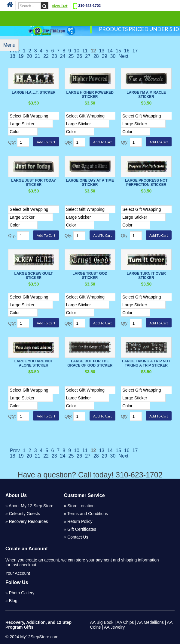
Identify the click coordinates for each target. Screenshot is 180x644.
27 (88, 56)
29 (105, 56)
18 (13, 56)
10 (77, 51)
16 (127, 51)
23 (54, 56)
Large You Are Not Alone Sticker (34, 363)
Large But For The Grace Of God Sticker (90, 363)
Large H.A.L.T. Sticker (34, 92)
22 (46, 56)
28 (96, 56)
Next (123, 56)
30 (113, 56)
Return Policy (80, 521)
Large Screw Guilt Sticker (33, 276)
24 (63, 56)
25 (71, 56)
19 (21, 56)
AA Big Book (102, 622)
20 (29, 56)
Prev (15, 450)
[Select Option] (42, 116)
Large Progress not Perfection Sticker (146, 183)
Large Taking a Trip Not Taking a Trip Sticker (146, 363)
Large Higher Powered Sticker (90, 95)
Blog (13, 601)
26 (79, 56)
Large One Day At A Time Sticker (90, 183)
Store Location (81, 506)
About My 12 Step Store (31, 506)
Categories (90, 18)
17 (135, 51)
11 (85, 51)
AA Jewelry (114, 627)
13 (102, 51)
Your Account (18, 573)
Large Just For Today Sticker (34, 183)
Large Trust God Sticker (90, 276)
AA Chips (125, 622)
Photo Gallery (22, 593)
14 (110, 51)
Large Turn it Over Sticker (146, 276)
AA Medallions (150, 622)
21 (38, 56)
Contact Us (78, 537)
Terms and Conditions (88, 514)
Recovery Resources (29, 521)
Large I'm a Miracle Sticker (146, 95)
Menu (9, 45)
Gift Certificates (82, 529)
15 (118, 51)
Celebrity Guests (24, 514)
